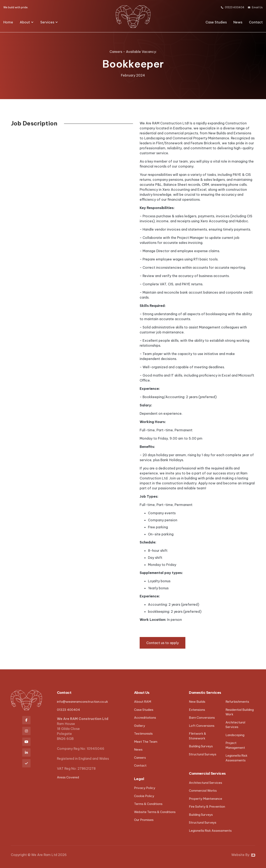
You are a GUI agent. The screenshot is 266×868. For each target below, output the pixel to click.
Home (8, 22)
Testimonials (143, 734)
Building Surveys (201, 746)
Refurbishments (237, 702)
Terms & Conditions (148, 804)
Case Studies (216, 22)
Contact (256, 22)
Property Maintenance (206, 799)
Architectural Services (235, 725)
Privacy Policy (145, 788)
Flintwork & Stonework (198, 736)
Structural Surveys (203, 754)
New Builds (197, 702)
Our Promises (144, 820)
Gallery (140, 726)
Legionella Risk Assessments (236, 758)
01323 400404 (68, 710)
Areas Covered (68, 777)
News (238, 22)
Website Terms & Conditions (155, 812)
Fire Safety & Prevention (207, 807)
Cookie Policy (144, 796)
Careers (140, 758)
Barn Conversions (202, 718)
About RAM (143, 702)
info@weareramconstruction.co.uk (83, 702)
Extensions (197, 710)
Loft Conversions (202, 726)
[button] (27, 22)
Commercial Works (203, 791)
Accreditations (145, 718)
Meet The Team (146, 742)
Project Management (235, 745)
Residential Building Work (240, 712)
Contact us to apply (163, 643)
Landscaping (235, 735)
